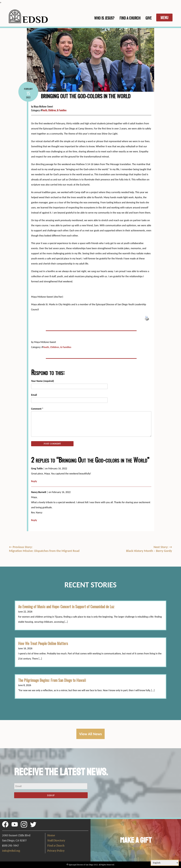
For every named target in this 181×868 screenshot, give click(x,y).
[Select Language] (165, 863)
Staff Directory (56, 840)
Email (34, 395)
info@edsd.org (11, 851)
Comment (37, 409)
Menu (164, 17)
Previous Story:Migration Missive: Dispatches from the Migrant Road (44, 549)
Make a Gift (136, 840)
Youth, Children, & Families (54, 110)
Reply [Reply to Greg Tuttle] (34, 481)
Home (51, 835)
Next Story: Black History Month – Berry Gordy (149, 549)
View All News (90, 734)
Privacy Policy (56, 851)
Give (149, 18)
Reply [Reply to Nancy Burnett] (34, 520)
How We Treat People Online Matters (43, 643)
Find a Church (56, 846)
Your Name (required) (42, 381)
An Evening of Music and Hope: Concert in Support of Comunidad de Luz (66, 607)
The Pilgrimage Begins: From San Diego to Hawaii (52, 680)
